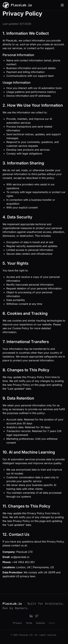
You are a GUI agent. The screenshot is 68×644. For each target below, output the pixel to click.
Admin (52, 623)
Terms (29, 623)
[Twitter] (37, 616)
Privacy (17, 623)
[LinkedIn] (31, 616)
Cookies (40, 623)
